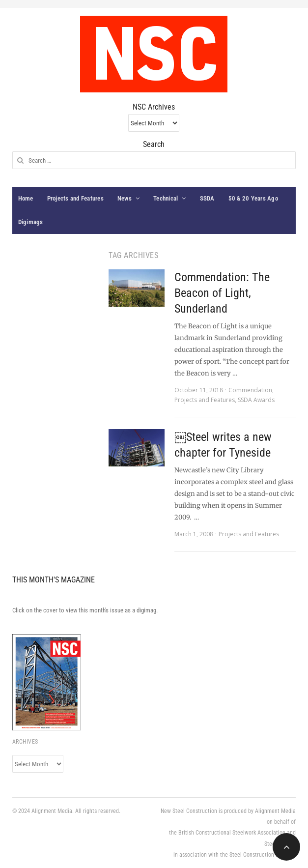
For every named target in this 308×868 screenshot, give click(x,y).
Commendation (250, 390)
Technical (166, 198)
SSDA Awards (256, 400)
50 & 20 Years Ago (253, 198)
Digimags (31, 222)
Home (26, 198)
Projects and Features (75, 198)
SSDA (207, 198)
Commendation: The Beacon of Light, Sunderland (222, 293)
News (125, 198)
